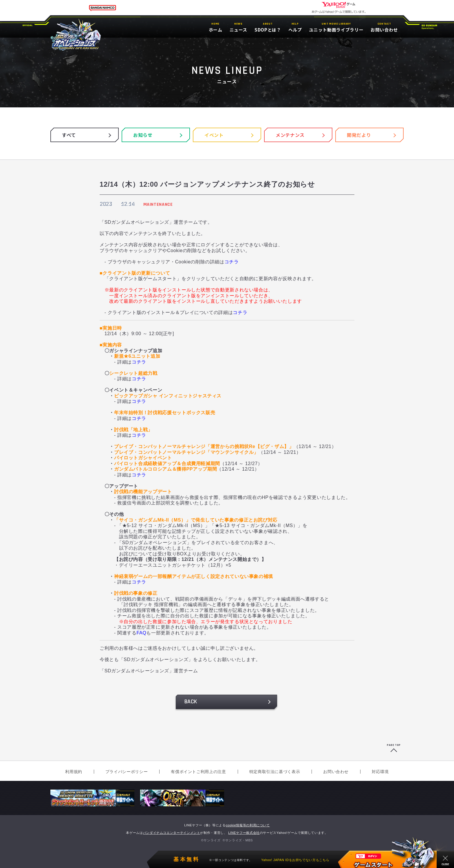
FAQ (142, 633)
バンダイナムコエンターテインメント (172, 833)
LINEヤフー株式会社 (244, 833)
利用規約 (74, 772)
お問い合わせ (336, 772)
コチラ (232, 262)
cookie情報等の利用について (248, 825)
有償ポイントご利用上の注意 (198, 772)
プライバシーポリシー (127, 772)
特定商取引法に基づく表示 (275, 772)
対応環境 (380, 772)
